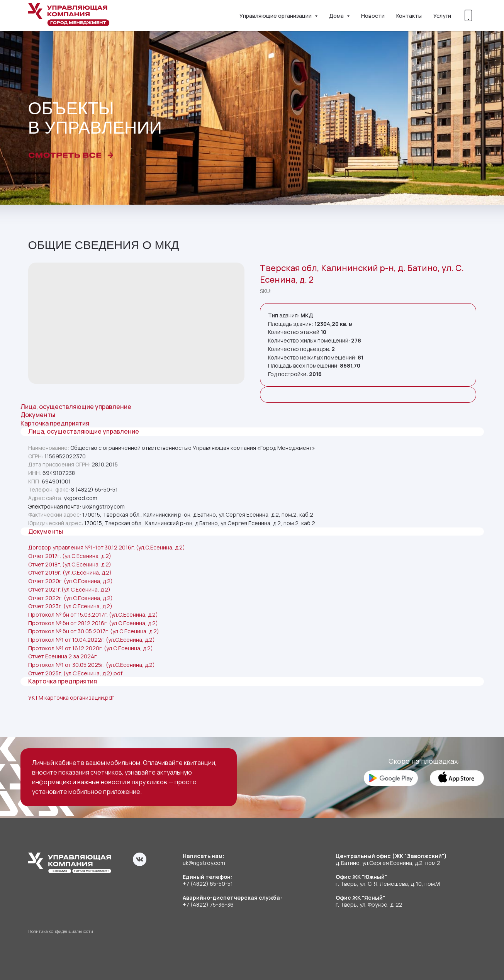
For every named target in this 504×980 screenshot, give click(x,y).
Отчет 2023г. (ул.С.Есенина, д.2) (70, 606)
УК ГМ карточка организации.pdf (71, 698)
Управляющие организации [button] (276, 16)
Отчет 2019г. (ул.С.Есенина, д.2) (70, 572)
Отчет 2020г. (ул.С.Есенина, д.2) (70, 581)
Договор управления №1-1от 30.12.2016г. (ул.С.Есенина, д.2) (107, 547)
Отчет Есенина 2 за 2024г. (63, 656)
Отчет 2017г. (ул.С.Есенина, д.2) (70, 556)
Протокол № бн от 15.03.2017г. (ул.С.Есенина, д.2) (93, 615)
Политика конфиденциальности (61, 931)
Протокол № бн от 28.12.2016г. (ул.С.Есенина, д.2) (93, 623)
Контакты (409, 16)
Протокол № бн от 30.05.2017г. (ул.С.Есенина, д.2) (94, 631)
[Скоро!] (468, 15)
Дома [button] (337, 16)
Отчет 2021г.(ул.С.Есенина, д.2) (69, 589)
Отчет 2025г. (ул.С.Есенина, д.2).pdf (75, 673)
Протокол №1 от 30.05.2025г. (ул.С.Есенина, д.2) (92, 665)
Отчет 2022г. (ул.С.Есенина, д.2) (70, 598)
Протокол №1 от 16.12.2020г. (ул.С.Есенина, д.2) (91, 648)
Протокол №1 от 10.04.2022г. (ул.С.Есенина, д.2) (92, 640)
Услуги (442, 16)
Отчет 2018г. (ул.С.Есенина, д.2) (70, 564)
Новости (373, 16)
